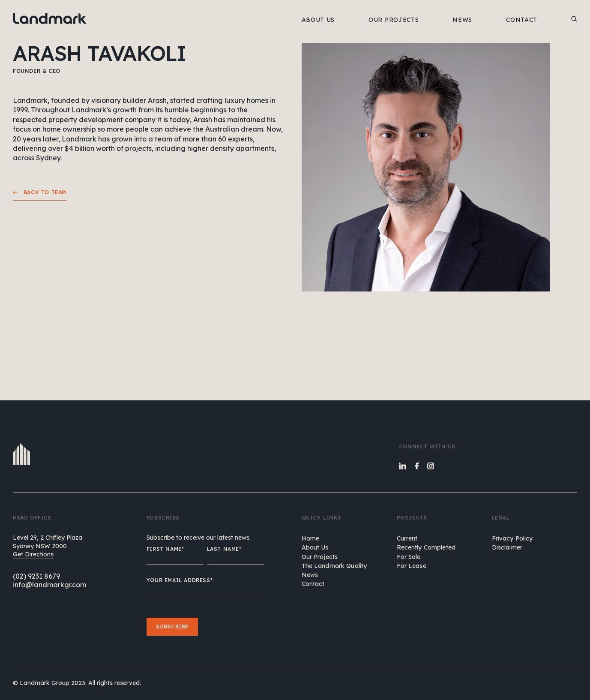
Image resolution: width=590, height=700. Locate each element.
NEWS (462, 20)
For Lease (412, 566)
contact (313, 584)
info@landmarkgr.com (49, 585)
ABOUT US (318, 20)
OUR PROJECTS (394, 20)
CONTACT (522, 20)
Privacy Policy (512, 538)
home (311, 538)
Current (407, 538)
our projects (320, 557)
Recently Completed (426, 547)
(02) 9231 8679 (36, 576)
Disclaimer (507, 547)
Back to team (40, 192)
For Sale (409, 557)
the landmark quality (334, 566)
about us (315, 547)
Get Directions (33, 554)
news (310, 575)
